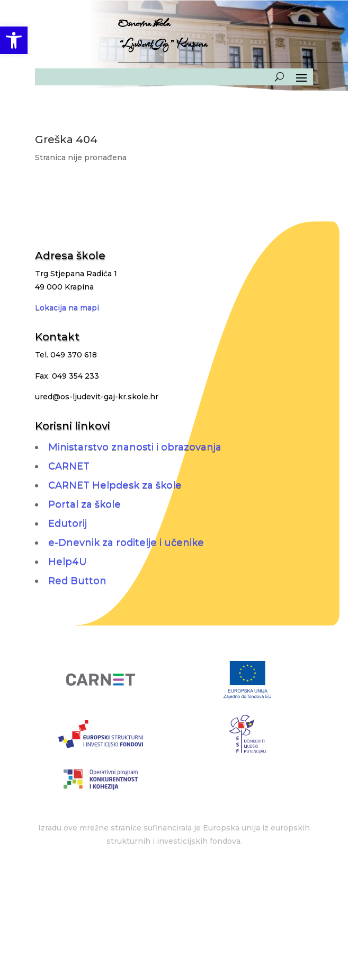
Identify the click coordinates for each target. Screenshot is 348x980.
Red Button (77, 581)
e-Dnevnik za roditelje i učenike (126, 542)
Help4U (68, 562)
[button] (14, 40)
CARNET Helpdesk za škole (115, 485)
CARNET (69, 466)
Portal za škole (84, 504)
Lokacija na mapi (67, 308)
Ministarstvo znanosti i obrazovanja (135, 447)
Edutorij (68, 523)
